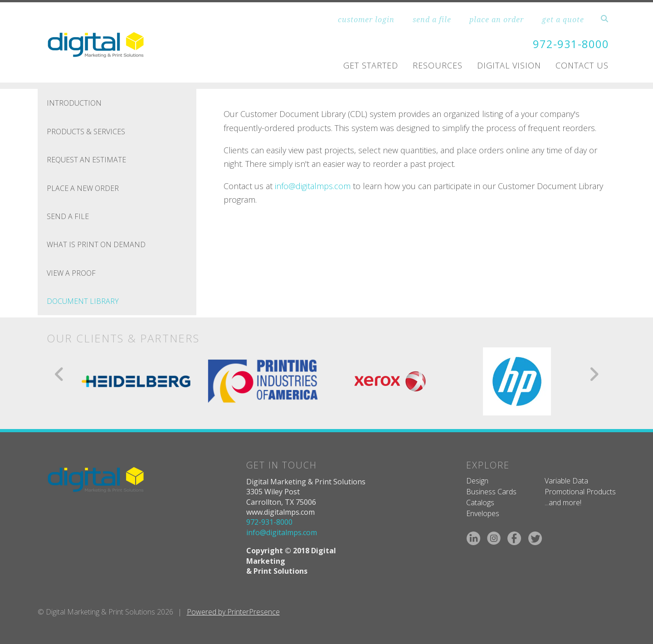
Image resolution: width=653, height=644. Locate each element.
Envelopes (483, 513)
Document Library (83, 301)
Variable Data (566, 480)
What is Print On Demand (96, 244)
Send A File (68, 216)
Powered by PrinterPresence (233, 612)
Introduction (74, 103)
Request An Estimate (86, 160)
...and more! (563, 503)
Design (477, 480)
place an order (497, 20)
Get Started (371, 65)
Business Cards (491, 491)
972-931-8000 (571, 44)
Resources (438, 65)
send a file (432, 20)
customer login (366, 20)
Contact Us (582, 65)
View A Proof (71, 273)
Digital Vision (509, 65)
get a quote (563, 20)
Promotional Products (580, 491)
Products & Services (86, 131)
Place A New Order (83, 188)
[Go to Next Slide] (594, 374)
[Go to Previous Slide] (60, 374)
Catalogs (480, 503)
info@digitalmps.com (313, 185)
